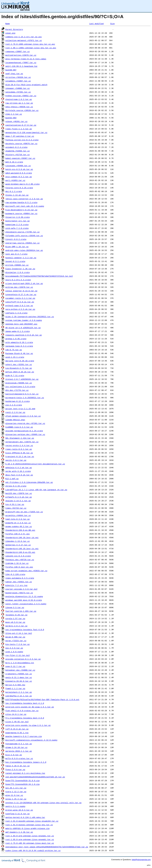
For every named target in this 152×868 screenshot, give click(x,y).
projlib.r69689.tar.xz (17, 265)
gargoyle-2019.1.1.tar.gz (19, 751)
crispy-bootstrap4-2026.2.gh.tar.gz (24, 283)
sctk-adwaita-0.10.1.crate (19, 342)
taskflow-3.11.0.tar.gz (18, 814)
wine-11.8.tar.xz (14, 795)
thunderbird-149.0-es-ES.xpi (20, 552)
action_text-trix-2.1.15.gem (20, 409)
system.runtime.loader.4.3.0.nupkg (24, 320)
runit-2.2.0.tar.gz (15, 412)
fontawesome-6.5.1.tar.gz (19, 744)
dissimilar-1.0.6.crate (18, 272)
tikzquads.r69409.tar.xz (18, 166)
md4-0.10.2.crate (14, 162)
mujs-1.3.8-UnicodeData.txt (20, 663)
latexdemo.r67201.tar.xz (18, 92)
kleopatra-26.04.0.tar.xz (19, 681)
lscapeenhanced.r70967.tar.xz (21, 62)
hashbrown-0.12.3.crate (18, 401)
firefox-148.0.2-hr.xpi (18, 534)
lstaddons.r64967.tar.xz (18, 81)
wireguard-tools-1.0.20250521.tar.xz (25, 398)
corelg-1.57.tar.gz (15, 618)
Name (8, 24)
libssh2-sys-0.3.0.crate (18, 556)
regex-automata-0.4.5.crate (20, 578)
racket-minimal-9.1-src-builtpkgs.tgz (25, 773)
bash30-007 (11, 70)
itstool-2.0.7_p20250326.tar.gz (22, 379)
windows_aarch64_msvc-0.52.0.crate (24, 600)
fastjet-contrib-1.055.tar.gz (21, 611)
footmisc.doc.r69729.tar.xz (20, 560)
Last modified (96, 24)
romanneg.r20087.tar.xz (18, 51)
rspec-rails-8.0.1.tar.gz (19, 449)
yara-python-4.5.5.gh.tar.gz (20, 309)
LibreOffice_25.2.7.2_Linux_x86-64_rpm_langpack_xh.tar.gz (36, 490)
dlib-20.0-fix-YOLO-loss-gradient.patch (26, 85)
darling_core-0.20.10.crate (20, 361)
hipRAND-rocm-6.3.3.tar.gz (19, 427)
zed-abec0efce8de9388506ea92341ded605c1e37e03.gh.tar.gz (35, 777)
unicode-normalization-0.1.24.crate (24, 431)
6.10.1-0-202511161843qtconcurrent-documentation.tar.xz (35, 464)
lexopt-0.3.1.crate (15, 261)
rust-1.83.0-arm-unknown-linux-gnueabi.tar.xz (30, 836)
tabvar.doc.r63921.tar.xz (19, 582)
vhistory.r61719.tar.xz (18, 155)
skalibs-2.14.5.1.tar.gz (18, 501)
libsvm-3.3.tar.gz (15, 607)
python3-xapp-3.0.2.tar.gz (19, 305)
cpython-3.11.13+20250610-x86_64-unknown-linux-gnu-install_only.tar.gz (43, 803)
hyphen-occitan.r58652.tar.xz (21, 96)
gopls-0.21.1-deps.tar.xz (19, 677)
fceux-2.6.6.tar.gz (15, 769)
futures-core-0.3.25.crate (19, 188)
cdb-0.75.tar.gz (14, 350)
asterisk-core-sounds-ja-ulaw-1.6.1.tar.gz (28, 725)
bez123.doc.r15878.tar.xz (19, 493)
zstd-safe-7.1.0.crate (17, 228)
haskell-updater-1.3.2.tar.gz (21, 258)
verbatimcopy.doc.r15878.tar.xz (22, 442)
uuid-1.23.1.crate (15, 357)
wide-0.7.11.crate (15, 375)
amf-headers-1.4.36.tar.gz (19, 832)
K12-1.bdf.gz (12, 479)
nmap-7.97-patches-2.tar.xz (20, 136)
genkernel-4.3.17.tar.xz (18, 545)
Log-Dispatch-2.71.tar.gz (19, 368)
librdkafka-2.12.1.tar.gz (19, 696)
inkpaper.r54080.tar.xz (18, 88)
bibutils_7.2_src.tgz (16, 585)
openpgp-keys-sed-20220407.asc (21, 324)
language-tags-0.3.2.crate (19, 346)
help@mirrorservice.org (141, 860)
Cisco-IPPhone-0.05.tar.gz (19, 453)
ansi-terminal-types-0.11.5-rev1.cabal (26, 59)
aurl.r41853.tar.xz (15, 180)
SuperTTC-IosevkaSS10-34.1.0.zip (23, 784)
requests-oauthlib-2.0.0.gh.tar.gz (24, 335)
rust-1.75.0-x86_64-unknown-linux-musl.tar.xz (30, 843)
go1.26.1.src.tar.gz (16, 788)
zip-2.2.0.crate (14, 405)
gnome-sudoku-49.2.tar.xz (19, 526)
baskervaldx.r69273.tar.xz (19, 593)
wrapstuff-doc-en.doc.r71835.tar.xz (24, 512)
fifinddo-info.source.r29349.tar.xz (24, 236)
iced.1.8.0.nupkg (14, 652)
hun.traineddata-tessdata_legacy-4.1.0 (26, 762)
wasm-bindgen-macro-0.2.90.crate (23, 184)
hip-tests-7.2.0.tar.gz (18, 644)
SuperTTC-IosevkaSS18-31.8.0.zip (23, 780)
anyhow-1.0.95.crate (16, 339)
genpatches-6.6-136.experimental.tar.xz (26, 132)
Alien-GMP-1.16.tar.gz (17, 247)
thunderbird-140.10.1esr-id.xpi (22, 537)
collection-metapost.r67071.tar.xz (24, 40)
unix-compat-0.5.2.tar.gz (19, 177)
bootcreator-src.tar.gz (18, 221)
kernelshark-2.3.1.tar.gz (19, 692)
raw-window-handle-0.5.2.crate (21, 202)
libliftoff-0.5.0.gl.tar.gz (20, 302)
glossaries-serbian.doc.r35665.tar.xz (25, 434)
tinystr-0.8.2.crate (16, 239)
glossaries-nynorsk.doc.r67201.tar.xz (25, 423)
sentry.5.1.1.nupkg (15, 806)
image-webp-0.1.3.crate (18, 331)
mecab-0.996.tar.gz (15, 637)
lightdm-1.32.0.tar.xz (17, 563)
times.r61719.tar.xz (16, 508)
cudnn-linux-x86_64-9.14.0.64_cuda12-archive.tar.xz (33, 850)
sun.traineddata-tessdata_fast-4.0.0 (25, 630)
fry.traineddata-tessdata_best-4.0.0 (25, 718)
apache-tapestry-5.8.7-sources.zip (24, 736)
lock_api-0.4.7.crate (16, 254)
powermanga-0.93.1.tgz (17, 733)
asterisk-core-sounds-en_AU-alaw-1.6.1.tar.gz (30, 707)
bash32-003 (11, 118)
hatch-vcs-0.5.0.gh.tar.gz (19, 169)
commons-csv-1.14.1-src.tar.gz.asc (24, 37)
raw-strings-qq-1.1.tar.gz (19, 103)
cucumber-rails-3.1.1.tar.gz (20, 298)
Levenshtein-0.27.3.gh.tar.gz (21, 294)
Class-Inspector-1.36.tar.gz (20, 269)
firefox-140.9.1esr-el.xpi (19, 567)
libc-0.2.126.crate (15, 574)
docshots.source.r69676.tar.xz (21, 143)
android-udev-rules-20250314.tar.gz (24, 250)
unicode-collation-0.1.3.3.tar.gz (23, 659)
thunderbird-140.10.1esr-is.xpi (22, 549)
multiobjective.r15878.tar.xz (21, 55)
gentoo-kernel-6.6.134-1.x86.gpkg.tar (25, 817)
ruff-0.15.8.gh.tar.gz (17, 729)
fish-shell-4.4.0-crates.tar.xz (22, 711)
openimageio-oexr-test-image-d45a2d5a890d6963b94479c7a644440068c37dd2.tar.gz (47, 847)
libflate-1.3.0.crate (16, 313)
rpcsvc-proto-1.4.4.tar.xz (19, 445)
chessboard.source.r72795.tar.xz (23, 232)
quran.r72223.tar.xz (16, 641)
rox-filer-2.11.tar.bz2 (18, 655)
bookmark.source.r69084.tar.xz (21, 213)
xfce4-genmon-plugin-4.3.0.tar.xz (23, 416)
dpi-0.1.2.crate (14, 191)
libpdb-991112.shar (15, 420)
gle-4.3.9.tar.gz (14, 648)
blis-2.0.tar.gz (14, 755)
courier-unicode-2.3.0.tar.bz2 (21, 589)
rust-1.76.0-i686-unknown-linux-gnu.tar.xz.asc (30, 44)
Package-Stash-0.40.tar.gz (19, 353)
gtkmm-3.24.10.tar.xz (16, 747)
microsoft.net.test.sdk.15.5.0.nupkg (25, 206)
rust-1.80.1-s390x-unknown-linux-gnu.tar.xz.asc (31, 48)
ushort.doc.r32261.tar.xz (19, 364)
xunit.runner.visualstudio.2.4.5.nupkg (26, 604)
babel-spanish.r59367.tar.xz (20, 158)
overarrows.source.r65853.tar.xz (23, 243)
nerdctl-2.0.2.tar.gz (16, 626)
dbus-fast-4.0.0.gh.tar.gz (19, 475)
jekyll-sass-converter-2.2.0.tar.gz (24, 199)
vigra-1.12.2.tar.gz (16, 792)
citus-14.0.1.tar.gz (16, 714)
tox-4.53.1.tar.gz (15, 504)
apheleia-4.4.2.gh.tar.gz (19, 467)
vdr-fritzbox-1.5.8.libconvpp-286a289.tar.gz (29, 482)
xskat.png (10, 33)
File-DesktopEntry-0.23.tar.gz (21, 210)
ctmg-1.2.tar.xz (14, 114)
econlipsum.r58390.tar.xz (19, 383)
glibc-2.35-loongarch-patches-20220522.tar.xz (30, 317)
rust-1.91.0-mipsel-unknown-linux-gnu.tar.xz (29, 825)
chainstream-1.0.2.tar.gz (19, 99)
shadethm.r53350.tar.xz (18, 151)
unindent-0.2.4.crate (16, 147)
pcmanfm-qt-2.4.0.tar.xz (18, 523)
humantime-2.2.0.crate (17, 224)
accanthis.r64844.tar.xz (18, 515)
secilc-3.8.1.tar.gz (16, 460)
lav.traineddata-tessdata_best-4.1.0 (25, 703)
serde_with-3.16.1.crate (18, 471)
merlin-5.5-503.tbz (15, 685)
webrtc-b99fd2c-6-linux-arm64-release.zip (27, 828)
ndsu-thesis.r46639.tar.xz (19, 107)
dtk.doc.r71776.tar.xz (17, 390)
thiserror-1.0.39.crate (18, 217)
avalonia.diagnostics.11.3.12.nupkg (24, 596)
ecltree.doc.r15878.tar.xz (19, 287)
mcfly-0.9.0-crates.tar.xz (19, 758)
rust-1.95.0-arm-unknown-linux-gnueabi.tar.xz (30, 839)
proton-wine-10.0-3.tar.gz (19, 810)
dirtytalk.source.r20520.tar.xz (22, 110)
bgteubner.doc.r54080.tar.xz (20, 670)
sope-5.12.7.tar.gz (15, 666)
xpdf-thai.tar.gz (14, 74)
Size (112, 24)
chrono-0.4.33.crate (16, 486)
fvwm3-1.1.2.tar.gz (15, 688)
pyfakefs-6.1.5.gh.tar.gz (19, 497)
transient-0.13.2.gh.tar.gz (20, 456)
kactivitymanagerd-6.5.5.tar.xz (22, 394)
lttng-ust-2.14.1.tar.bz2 (19, 633)
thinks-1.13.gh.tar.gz (17, 195)
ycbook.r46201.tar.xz (16, 121)
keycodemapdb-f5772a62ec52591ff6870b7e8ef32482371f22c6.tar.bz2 (39, 276)
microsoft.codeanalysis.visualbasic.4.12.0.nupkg (31, 740)
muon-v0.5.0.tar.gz (15, 622)
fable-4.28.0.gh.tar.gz (18, 766)
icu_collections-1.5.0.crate (20, 386)
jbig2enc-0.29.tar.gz (16, 615)
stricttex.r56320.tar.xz (18, 77)
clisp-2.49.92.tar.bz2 (17, 722)
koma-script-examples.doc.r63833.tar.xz (26, 571)
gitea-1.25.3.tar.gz (16, 799)
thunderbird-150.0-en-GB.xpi (20, 530)
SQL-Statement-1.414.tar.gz (20, 438)
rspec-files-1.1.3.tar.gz (19, 129)
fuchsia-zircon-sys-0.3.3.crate (22, 140)
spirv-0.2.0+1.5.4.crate (18, 280)
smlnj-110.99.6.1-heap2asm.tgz (21, 66)
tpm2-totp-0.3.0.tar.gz (18, 519)
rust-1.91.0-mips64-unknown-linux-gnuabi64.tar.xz (32, 821)
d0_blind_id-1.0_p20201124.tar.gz (23, 328)
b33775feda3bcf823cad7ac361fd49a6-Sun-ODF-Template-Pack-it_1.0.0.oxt (42, 699)
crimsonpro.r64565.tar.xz (19, 674)
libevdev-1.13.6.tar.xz (18, 541)
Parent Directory (14, 29)
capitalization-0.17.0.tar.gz (21, 125)
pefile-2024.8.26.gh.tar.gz (20, 372)
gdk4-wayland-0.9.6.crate (19, 173)
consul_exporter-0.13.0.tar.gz (21, 291)
